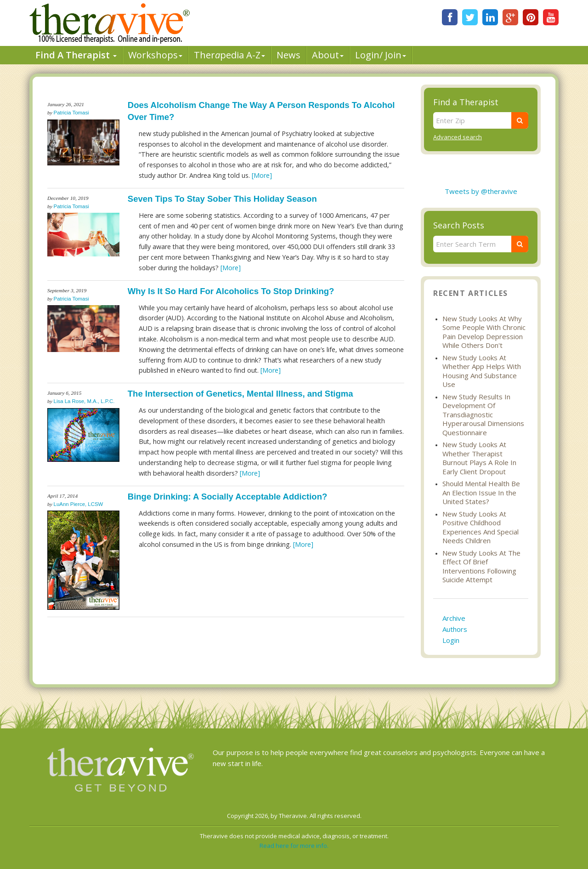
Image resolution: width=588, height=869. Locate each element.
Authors (455, 629)
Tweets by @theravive (481, 191)
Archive (454, 618)
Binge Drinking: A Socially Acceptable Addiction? (227, 497)
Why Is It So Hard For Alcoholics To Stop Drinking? (231, 291)
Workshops (155, 55)
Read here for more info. (294, 846)
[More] (262, 175)
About (328, 55)
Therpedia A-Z (229, 55)
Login (451, 640)
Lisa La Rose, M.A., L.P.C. (84, 401)
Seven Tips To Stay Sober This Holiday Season (222, 199)
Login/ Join (381, 55)
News (288, 55)
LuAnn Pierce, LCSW (79, 504)
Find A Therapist (76, 55)
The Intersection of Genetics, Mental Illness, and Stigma (240, 394)
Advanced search (458, 137)
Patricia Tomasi (71, 113)
